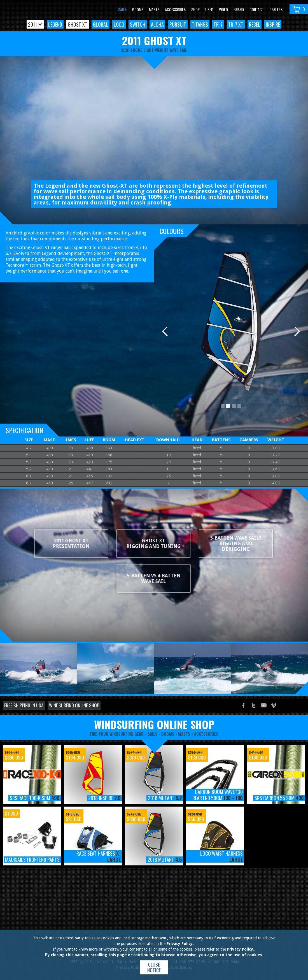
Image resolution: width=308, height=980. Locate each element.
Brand (239, 9)
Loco (119, 24)
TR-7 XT (236, 24)
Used (209, 9)
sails (152, 734)
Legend (55, 24)
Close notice (154, 967)
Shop (195, 9)
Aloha (157, 24)
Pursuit (178, 24)
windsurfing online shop (154, 724)
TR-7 (218, 24)
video (223, 9)
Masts (154, 9)
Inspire (273, 24)
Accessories (175, 9)
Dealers (276, 9)
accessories (206, 734)
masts (184, 734)
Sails (122, 9)
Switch (138, 24)
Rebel (255, 24)
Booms (138, 9)
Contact (257, 9)
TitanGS (200, 24)
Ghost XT (78, 24)
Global (101, 24)
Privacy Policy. (180, 944)
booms (168, 734)
